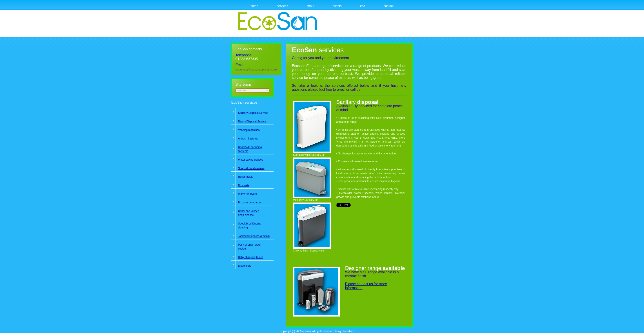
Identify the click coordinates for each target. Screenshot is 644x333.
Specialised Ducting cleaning (250, 226)
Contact (389, 6)
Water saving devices (251, 160)
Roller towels (246, 177)
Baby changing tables (251, 257)
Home (254, 6)
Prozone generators (250, 203)
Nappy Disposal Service (252, 121)
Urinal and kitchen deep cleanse (249, 213)
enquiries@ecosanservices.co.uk (256, 70)
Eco (363, 6)
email (341, 90)
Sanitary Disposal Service (253, 113)
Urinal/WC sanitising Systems (250, 149)
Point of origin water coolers (250, 247)
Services (282, 6)
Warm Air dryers (248, 194)
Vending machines (249, 130)
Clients (337, 6)
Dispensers (245, 266)
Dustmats (244, 185)
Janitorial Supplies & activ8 (254, 236)
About (310, 6)
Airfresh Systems (248, 139)
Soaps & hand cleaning (252, 168)
